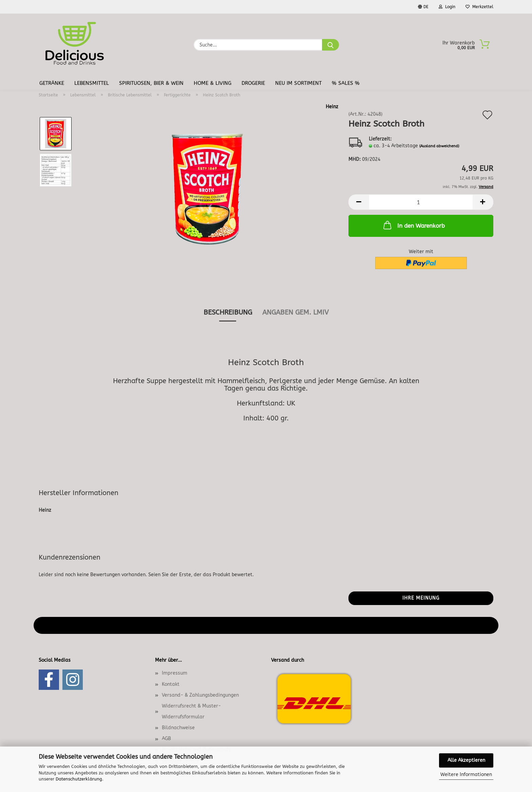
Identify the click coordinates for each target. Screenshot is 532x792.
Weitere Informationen (466, 775)
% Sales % (346, 83)
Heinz (332, 107)
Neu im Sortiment (298, 83)
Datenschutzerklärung (79, 779)
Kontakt (171, 684)
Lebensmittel (92, 83)
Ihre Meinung (421, 598)
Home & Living (213, 83)
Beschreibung (228, 312)
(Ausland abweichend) (439, 146)
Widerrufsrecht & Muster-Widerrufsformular (191, 711)
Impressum (175, 673)
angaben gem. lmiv (296, 312)
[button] (359, 202)
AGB (166, 739)
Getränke (52, 83)
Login (447, 7)
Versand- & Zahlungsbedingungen (200, 695)
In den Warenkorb (413, 225)
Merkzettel (479, 7)
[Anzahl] (421, 202)
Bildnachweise (178, 728)
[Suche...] (330, 45)
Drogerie (253, 83)
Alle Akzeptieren (466, 760)
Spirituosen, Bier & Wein (151, 83)
